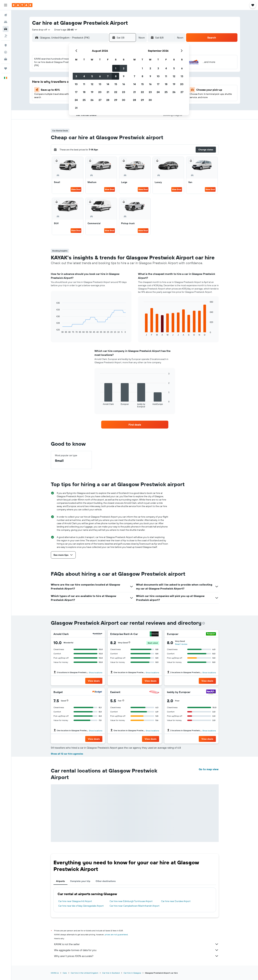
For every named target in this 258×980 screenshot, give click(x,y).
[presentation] (204, 623)
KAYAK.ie (55, 973)
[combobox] (41, 30)
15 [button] (116, 84)
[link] (135, 425)
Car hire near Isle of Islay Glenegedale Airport (81, 906)
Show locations (96, 673)
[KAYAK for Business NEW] (6, 59)
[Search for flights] (6, 15)
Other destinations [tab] (106, 881)
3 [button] (76, 76)
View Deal (76, 189)
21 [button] (108, 92)
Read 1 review (181, 644)
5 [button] (92, 76)
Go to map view (209, 769)
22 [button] (116, 92)
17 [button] (76, 92)
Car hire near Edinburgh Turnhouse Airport (131, 901)
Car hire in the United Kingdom (84, 973)
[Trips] (6, 68)
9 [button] (124, 76)
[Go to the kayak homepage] (22, 5)
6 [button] (100, 76)
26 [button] (92, 100)
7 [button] (108, 76)
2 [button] (124, 68)
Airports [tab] (60, 881)
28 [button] (108, 100)
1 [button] (116, 68)
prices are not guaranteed (116, 934)
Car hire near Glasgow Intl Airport (75, 901)
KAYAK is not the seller (136, 944)
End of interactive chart (55, 331)
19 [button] (92, 92)
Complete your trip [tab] (80, 881)
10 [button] (76, 84)
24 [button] (76, 100)
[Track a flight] (6, 52)
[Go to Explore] (6, 45)
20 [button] (100, 92)
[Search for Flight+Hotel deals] (6, 36)
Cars (65, 973)
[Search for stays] (6, 22)
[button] (6, 5)
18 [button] (84, 92)
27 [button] (100, 100)
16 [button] (124, 84)
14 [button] (108, 84)
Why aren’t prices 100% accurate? (136, 956)
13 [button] (100, 84)
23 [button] (124, 92)
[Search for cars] (6, 29)
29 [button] (116, 100)
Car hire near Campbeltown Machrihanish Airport (135, 906)
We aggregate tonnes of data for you (136, 950)
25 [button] (84, 100)
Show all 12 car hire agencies (67, 754)
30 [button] (124, 100)
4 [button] (84, 76)
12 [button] (92, 84)
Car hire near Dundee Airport (176, 901)
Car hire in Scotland (111, 973)
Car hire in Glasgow (132, 973)
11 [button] (84, 84)
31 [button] (76, 108)
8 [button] (116, 76)
